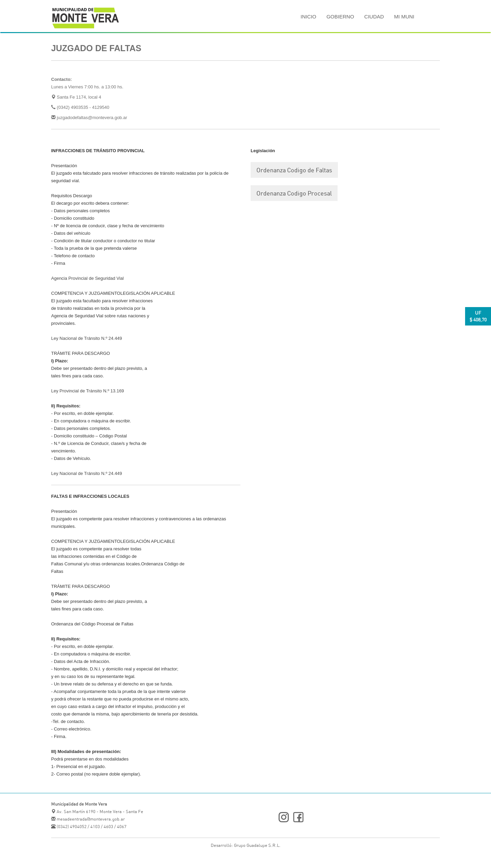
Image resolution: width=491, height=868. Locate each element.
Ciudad (374, 17)
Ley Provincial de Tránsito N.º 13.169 (88, 391)
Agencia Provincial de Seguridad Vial (87, 278)
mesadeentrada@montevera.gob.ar (90, 819)
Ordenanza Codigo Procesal (294, 193)
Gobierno (340, 17)
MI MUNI (404, 17)
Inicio (309, 17)
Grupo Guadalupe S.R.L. (257, 845)
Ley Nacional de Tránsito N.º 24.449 (87, 338)
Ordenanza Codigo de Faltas (294, 170)
